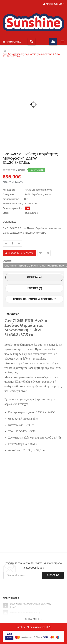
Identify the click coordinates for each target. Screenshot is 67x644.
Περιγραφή (34, 277)
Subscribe (53, 575)
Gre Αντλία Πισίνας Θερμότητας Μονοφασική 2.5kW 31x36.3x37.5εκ (31, 55)
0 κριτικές (20, 170)
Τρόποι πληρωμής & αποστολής (34, 299)
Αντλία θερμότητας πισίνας (38, 190)
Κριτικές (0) (34, 288)
